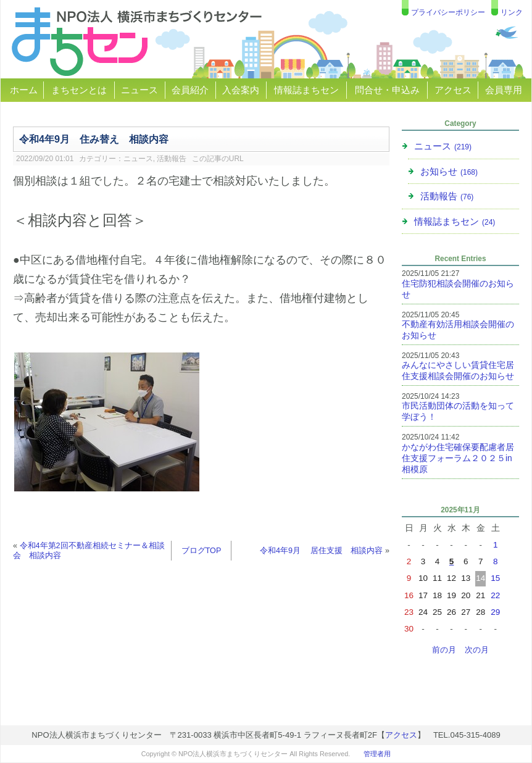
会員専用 (504, 90)
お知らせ (449, 171)
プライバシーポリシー (448, 12)
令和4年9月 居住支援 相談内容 (322, 551)
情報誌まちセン (306, 90)
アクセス (453, 90)
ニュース (139, 90)
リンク (512, 12)
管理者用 (377, 754)
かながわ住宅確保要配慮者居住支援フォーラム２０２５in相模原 (458, 458)
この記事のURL (218, 159)
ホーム (24, 90)
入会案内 (241, 90)
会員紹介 (190, 90)
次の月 (477, 650)
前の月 (444, 650)
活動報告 (172, 159)
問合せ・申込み (387, 90)
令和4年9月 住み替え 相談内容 (94, 139)
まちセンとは (79, 90)
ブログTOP (202, 551)
